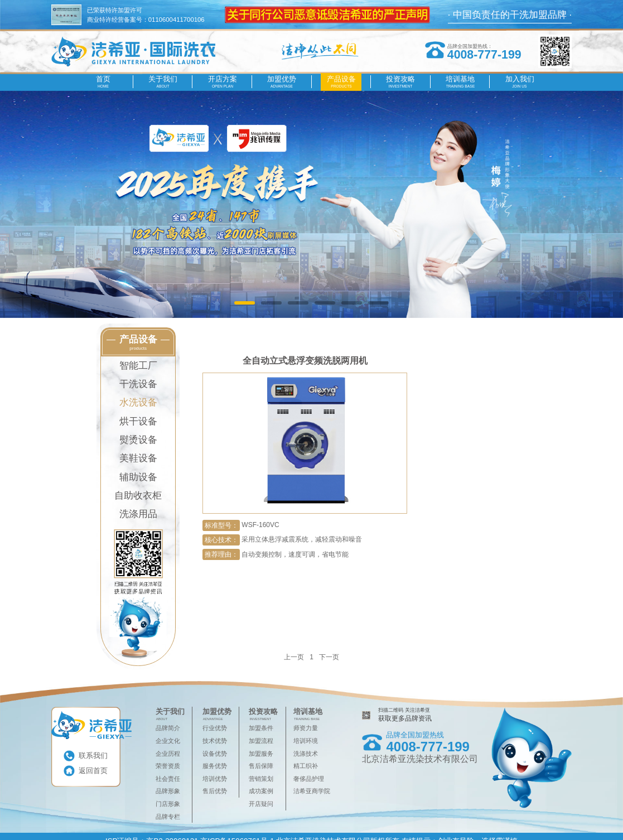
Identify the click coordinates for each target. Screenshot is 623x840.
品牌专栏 (168, 817)
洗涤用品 (138, 514)
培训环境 (306, 741)
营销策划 (261, 779)
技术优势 (215, 741)
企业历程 (168, 754)
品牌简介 (168, 728)
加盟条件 (261, 728)
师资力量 (306, 728)
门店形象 (168, 804)
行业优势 (215, 728)
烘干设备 (138, 421)
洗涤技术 (306, 754)
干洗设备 (138, 384)
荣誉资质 (168, 766)
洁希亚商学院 (312, 791)
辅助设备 (138, 477)
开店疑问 (261, 804)
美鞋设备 (138, 458)
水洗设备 (138, 402)
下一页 (329, 657)
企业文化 (168, 741)
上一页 (294, 657)
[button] (245, 303)
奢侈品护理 (309, 779)
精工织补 (306, 766)
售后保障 (261, 766)
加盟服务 (261, 754)
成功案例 (261, 791)
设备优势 (215, 754)
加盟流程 (261, 741)
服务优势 (215, 766)
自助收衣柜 (138, 496)
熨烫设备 (138, 440)
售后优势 (215, 791)
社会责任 (168, 779)
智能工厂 (138, 366)
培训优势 (215, 779)
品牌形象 (168, 791)
